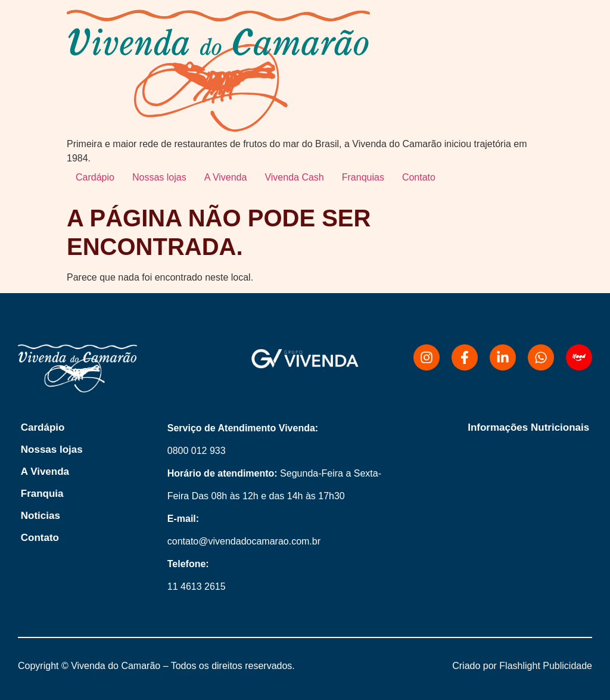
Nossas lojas (159, 177)
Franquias (363, 177)
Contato (419, 177)
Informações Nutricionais (528, 427)
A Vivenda (226, 177)
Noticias (41, 516)
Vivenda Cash (294, 177)
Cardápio (95, 177)
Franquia (42, 494)
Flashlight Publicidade (546, 666)
